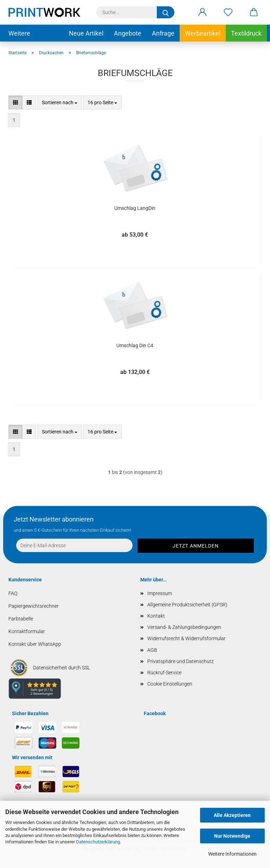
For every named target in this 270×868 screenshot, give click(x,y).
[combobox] (60, 102)
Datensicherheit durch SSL (62, 668)
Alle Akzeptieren (232, 815)
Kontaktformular (27, 631)
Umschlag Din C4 (135, 345)
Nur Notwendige (232, 836)
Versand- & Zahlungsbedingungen (184, 627)
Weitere (19, 33)
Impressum (160, 593)
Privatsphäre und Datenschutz (181, 661)
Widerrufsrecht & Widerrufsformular (187, 638)
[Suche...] (166, 12)
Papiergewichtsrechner (34, 606)
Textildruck (246, 33)
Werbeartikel (203, 33)
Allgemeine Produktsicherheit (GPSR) (187, 605)
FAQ (13, 593)
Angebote (128, 33)
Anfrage (163, 33)
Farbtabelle (21, 619)
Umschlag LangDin (135, 208)
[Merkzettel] (228, 12)
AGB (152, 650)
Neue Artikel (86, 33)
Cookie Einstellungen (170, 684)
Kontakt (156, 616)
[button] (202, 12)
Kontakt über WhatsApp (35, 644)
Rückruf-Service (164, 673)
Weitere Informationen (232, 854)
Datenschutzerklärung (98, 842)
